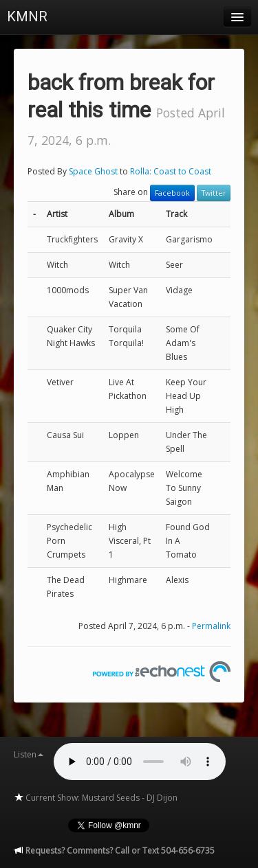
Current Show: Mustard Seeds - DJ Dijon (96, 798)
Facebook (172, 193)
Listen (29, 754)
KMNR (27, 16)
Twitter (214, 193)
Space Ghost (93, 171)
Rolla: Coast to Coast (171, 171)
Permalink (211, 626)
